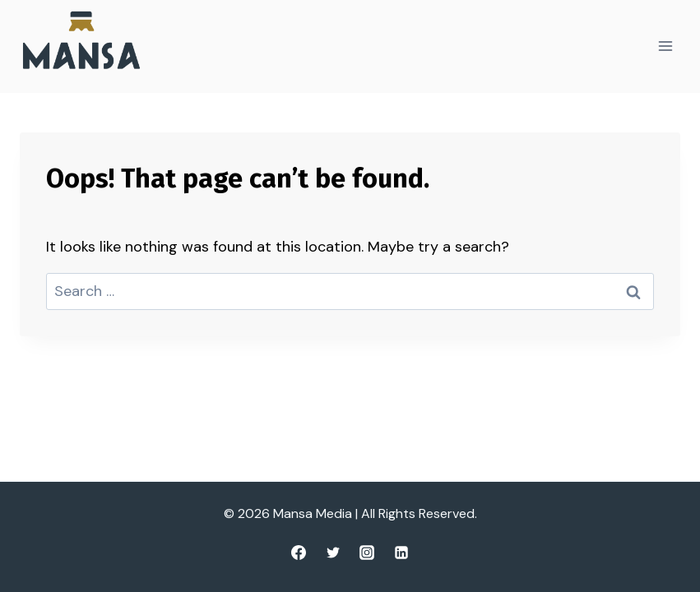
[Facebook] (299, 553)
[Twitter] (333, 553)
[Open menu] (665, 46)
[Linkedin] (401, 553)
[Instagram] (367, 553)
